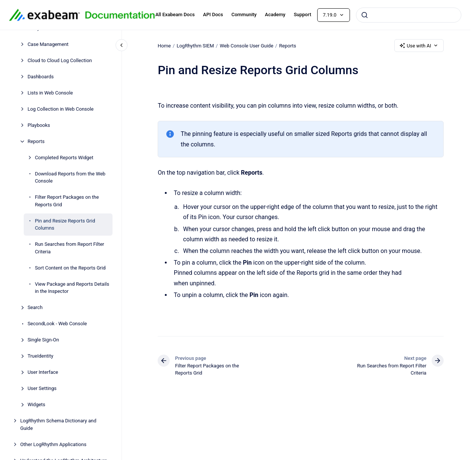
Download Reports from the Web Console (70, 177)
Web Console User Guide (246, 45)
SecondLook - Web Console (57, 324)
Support (303, 14)
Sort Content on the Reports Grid (70, 268)
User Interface (43, 372)
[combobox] (409, 15)
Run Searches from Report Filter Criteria (70, 248)
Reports (36, 141)
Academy (275, 14)
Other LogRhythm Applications (53, 444)
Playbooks (39, 125)
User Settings (42, 388)
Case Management (48, 44)
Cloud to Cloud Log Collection (60, 60)
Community (244, 14)
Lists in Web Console (50, 93)
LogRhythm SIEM (195, 45)
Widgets (36, 404)
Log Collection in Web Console (61, 109)
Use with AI (419, 46)
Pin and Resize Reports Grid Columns (65, 225)
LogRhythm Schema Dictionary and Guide (58, 424)
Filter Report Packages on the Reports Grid (67, 201)
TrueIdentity (40, 356)
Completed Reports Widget (64, 158)
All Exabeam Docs (175, 14)
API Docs (213, 14)
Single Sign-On (43, 340)
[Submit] (365, 15)
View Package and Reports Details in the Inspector (72, 288)
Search (35, 307)
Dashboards (41, 77)
